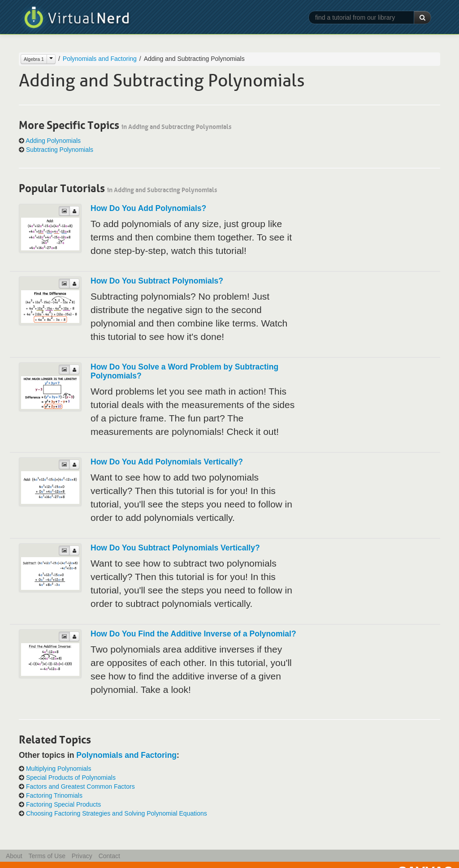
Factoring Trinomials (54, 795)
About (14, 856)
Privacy (82, 856)
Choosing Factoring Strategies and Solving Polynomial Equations (117, 813)
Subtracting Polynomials (60, 150)
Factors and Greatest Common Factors (80, 786)
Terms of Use (47, 856)
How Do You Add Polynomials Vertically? (167, 462)
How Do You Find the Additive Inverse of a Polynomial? (193, 634)
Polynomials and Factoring (100, 59)
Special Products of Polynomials (71, 778)
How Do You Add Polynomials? (148, 208)
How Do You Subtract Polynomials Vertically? (175, 548)
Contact (109, 856)
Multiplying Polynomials (59, 769)
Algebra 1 (34, 59)
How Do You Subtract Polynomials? (157, 281)
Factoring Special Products (63, 804)
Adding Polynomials (53, 141)
